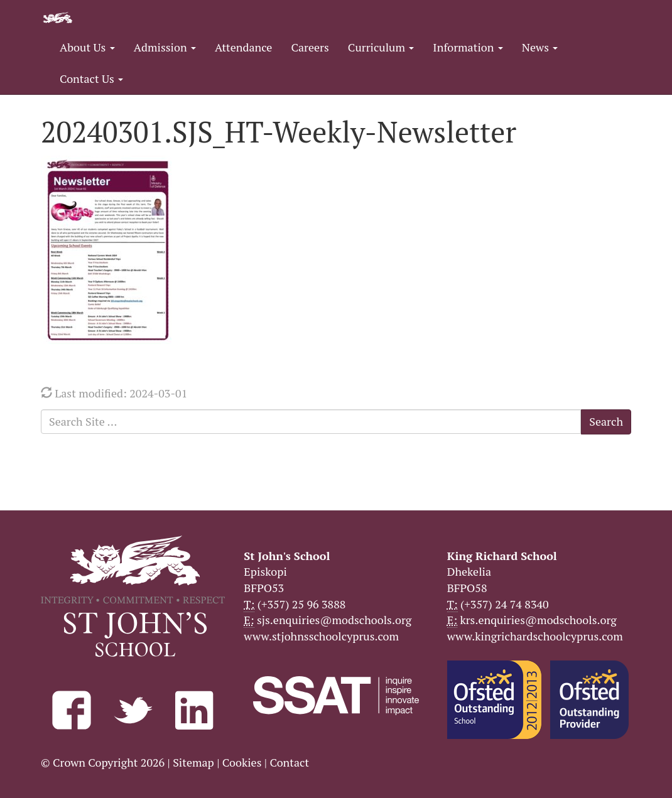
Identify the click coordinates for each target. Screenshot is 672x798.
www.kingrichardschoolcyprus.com (535, 636)
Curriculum (381, 47)
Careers (310, 47)
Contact (289, 762)
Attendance (243, 47)
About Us (87, 47)
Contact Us (91, 78)
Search (606, 421)
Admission (165, 47)
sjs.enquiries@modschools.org (334, 620)
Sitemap (193, 762)
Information (468, 47)
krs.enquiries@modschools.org (538, 620)
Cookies (242, 762)
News (540, 47)
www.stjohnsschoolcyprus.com (321, 636)
